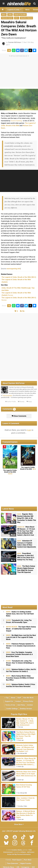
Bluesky (21, 402)
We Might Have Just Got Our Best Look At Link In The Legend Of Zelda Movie (21, 637)
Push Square (17, 860)
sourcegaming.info (13, 269)
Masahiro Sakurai (26, 18)
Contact (18, 701)
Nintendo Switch (7, 18)
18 (13, 560)
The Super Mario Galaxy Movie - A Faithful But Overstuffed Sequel (21, 629)
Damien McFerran (15, 42)
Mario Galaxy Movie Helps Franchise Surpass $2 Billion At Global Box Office (20, 678)
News (4, 15)
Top (7, 698)
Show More (19, 824)
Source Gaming (16, 121)
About (13, 698)
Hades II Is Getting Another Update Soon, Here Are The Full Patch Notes (20, 614)
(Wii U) (19, 277)
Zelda (10, 15)
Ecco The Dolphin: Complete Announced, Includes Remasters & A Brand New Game (19, 654)
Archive (30, 705)
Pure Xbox (28, 860)
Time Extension (7, 395)
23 (13, 573)
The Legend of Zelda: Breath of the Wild (10, 472)
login (29, 430)
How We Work (28, 698)
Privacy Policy (28, 701)
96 (23, 311)
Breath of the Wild (20, 15)
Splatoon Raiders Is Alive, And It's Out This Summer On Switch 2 (21, 670)
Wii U (17, 18)
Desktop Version (26, 709)
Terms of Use (10, 705)
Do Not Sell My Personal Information (19, 854)
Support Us (9, 701)
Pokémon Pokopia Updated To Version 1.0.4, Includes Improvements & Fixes (21, 646)
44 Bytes (23, 852)
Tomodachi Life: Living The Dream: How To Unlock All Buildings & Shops (20, 663)
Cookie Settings (12, 709)
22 (13, 535)
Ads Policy (21, 705)
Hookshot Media (17, 850)
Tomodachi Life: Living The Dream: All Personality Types (19, 621)
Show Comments (19, 416)
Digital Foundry (26, 863)
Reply (29, 402)
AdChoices (30, 852)
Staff (19, 698)
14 (13, 522)
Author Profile (10, 402)
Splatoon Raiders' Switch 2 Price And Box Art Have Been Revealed (21, 685)
